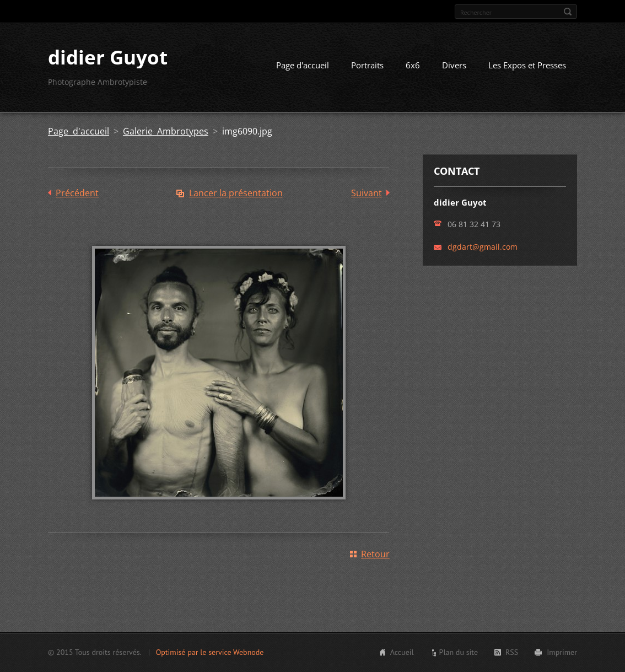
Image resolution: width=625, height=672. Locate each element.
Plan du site (459, 652)
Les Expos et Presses (527, 65)
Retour (375, 554)
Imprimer (562, 652)
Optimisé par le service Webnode (210, 652)
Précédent (77, 193)
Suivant (367, 193)
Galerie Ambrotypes (166, 131)
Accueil (402, 652)
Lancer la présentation (236, 193)
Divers (454, 65)
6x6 (413, 65)
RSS (512, 652)
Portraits (367, 65)
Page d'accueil (303, 65)
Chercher (568, 12)
